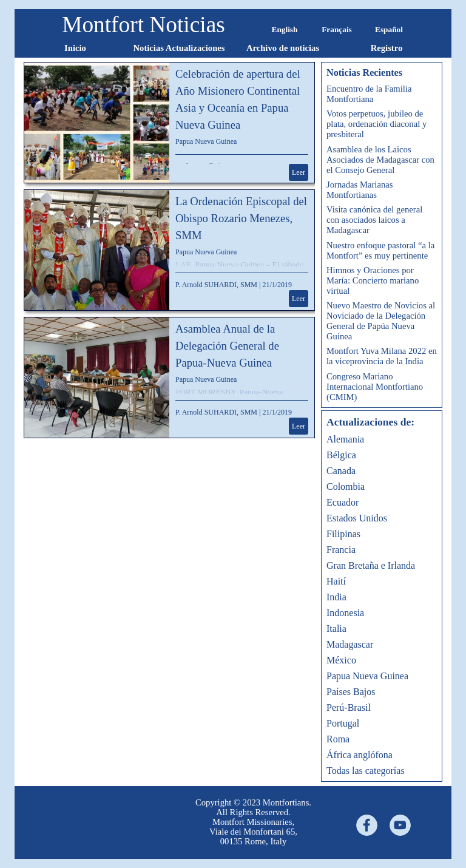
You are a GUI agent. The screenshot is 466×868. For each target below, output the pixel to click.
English (285, 29)
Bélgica (341, 455)
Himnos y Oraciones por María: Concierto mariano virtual (373, 280)
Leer (299, 172)
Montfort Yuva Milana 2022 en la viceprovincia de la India (382, 356)
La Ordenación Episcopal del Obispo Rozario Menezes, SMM (241, 218)
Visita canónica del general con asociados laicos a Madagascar (374, 220)
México (341, 660)
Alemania (345, 439)
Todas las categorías (366, 771)
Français (337, 29)
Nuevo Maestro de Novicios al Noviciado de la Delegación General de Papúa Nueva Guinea (381, 321)
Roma (338, 739)
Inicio (75, 48)
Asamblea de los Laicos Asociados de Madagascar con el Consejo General (380, 160)
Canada (341, 471)
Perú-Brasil (349, 707)
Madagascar (350, 644)
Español (389, 29)
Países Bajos (351, 692)
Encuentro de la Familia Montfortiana (369, 94)
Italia (336, 629)
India (336, 597)
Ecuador (343, 502)
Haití (336, 581)
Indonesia (345, 613)
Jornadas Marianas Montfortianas (360, 190)
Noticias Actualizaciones (179, 48)
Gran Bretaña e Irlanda (371, 565)
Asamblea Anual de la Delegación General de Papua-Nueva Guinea (227, 346)
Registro (387, 48)
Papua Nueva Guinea (206, 141)
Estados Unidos (357, 518)
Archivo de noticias (283, 48)
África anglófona (360, 755)
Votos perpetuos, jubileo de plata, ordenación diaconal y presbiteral (377, 124)
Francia (341, 550)
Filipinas (343, 534)
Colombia (346, 487)
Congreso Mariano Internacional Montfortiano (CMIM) (375, 387)
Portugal (343, 723)
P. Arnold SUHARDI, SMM (216, 285)
